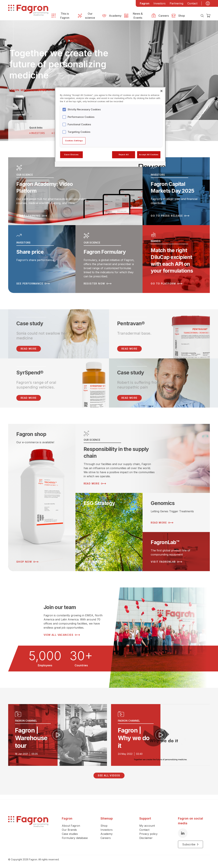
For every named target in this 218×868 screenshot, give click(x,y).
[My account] (208, 3)
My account (147, 826)
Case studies (70, 834)
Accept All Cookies (149, 155)
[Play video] (58, 735)
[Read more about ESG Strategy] (109, 532)
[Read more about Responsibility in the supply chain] (143, 458)
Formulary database (75, 838)
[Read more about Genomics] (176, 512)
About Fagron (71, 826)
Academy (107, 834)
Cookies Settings (74, 141)
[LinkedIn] (183, 833)
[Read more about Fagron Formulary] (109, 259)
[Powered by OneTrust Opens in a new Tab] (151, 165)
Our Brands (69, 830)
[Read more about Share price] (42, 259)
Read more (129, 349)
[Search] (202, 16)
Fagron (145, 3)
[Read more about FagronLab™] (176, 552)
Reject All (124, 155)
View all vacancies (62, 635)
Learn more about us (31, 90)
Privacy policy (148, 834)
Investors (159, 3)
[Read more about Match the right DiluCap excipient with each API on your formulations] (176, 259)
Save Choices (71, 155)
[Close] (161, 91)
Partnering (176, 3)
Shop (104, 826)
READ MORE (29, 349)
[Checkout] (208, 16)
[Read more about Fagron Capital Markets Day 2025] (176, 191)
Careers (106, 838)
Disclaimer (146, 838)
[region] (110, 127)
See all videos (109, 775)
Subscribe (190, 844)
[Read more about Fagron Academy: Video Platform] (75, 191)
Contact (192, 3)
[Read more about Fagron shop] (42, 498)
